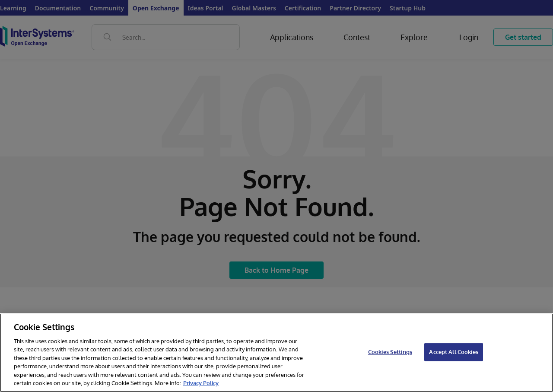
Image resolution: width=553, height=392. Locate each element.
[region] (276, 353)
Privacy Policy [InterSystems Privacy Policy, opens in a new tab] (201, 383)
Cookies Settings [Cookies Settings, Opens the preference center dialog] (390, 352)
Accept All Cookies (453, 352)
